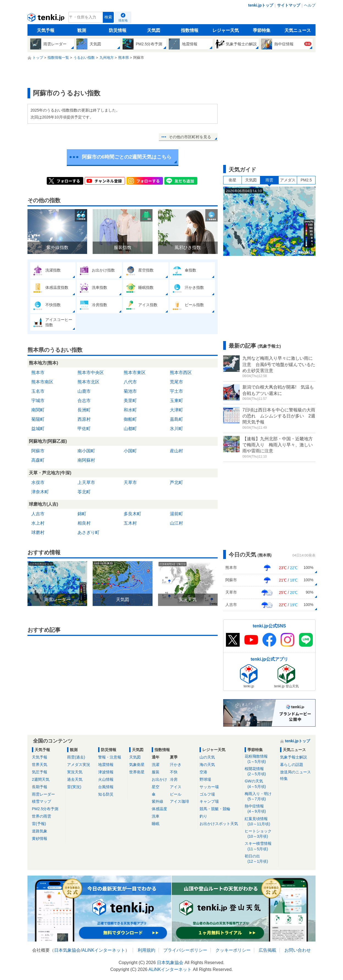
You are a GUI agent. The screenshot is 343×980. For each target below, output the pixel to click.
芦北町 (176, 482)
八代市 (130, 382)
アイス (176, 787)
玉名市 (38, 391)
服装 (156, 772)
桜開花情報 (260, 772)
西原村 (84, 419)
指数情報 (190, 30)
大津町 (176, 410)
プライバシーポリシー (185, 950)
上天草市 (86, 482)
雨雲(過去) (76, 757)
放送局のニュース (295, 772)
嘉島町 (176, 419)
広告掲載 (267, 950)
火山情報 (106, 779)
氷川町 (176, 429)
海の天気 (207, 765)
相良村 (84, 523)
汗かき (176, 765)
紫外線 (157, 801)
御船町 (130, 419)
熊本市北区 (88, 382)
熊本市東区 (135, 373)
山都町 (130, 429)
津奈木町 (40, 492)
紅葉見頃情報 (260, 822)
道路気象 (40, 831)
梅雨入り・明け (260, 797)
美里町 (130, 401)
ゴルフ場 (207, 794)
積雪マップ (42, 801)
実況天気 (75, 772)
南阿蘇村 (86, 460)
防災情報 (118, 30)
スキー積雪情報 (260, 846)
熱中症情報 (260, 809)
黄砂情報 (40, 838)
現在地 (123, 20)
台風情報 (106, 787)
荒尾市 (176, 382)
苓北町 (84, 492)
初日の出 (260, 859)
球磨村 (38, 532)
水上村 (38, 523)
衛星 (233, 180)
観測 (82, 30)
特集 (284, 779)
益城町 (38, 429)
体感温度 (159, 809)
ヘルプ (310, 5)
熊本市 (38, 373)
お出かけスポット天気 (219, 824)
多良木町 (132, 514)
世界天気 (40, 765)
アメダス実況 (79, 765)
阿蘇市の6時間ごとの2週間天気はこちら (127, 157)
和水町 (130, 410)
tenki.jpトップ (261, 5)
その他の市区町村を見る (190, 137)
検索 (108, 17)
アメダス (288, 180)
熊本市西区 (181, 373)
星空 (156, 787)
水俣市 (38, 482)
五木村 (130, 523)
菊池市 (130, 391)
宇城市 (38, 401)
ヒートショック (260, 834)
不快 (174, 772)
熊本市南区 (42, 382)
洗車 (156, 816)
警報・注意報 (110, 757)
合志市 (84, 401)
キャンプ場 (209, 801)
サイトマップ (289, 5)
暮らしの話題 (292, 765)
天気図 (154, 30)
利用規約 (146, 950)
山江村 (176, 523)
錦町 (82, 514)
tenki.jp (47, 19)
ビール (176, 794)
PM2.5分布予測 (45, 809)
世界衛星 (137, 772)
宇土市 (176, 391)
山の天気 (207, 757)
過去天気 (75, 779)
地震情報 (106, 765)
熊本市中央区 (91, 373)
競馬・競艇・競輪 (215, 809)
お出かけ (159, 779)
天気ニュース (298, 30)
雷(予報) (39, 824)
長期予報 (40, 787)
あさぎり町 (88, 532)
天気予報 (46, 30)
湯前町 (176, 514)
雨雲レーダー (43, 794)
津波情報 (106, 772)
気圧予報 (40, 772)
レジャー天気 (226, 30)
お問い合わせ (298, 950)
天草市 (130, 482)
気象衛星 (137, 765)
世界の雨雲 (42, 816)
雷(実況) (74, 787)
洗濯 (156, 765)
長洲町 (84, 410)
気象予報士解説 (294, 757)
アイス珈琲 (179, 801)
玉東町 (176, 401)
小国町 (130, 451)
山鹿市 (84, 391)
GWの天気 (260, 784)
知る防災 (106, 794)
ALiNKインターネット (103, 950)
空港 (203, 772)
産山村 (176, 451)
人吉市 (38, 514)
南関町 (38, 410)
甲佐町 (84, 429)
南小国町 (86, 451)
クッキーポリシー (233, 950)
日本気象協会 (67, 950)
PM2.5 (306, 180)
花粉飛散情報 (260, 759)
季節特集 (262, 30)
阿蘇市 (38, 451)
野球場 (205, 779)
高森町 (38, 460)
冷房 (174, 779)
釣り (203, 816)
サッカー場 (209, 787)
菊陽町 (38, 419)
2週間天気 (41, 779)
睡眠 (156, 824)
